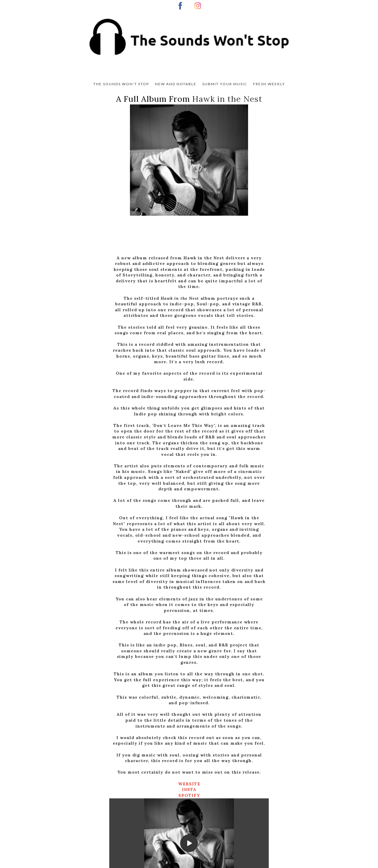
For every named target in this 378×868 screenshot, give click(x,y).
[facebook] (180, 6)
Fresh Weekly (269, 84)
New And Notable (176, 84)
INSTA (189, 790)
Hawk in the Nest (227, 99)
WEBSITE (189, 784)
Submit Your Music (225, 84)
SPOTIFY (189, 795)
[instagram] (198, 6)
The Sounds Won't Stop (121, 84)
